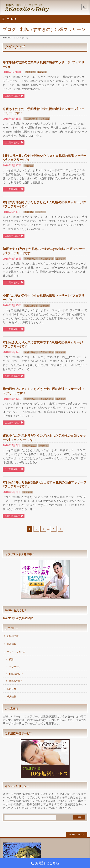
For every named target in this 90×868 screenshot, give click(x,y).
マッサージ (15, 667)
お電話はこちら (45, 864)
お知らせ (42, 72)
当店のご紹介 (31, 119)
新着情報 (30, 72)
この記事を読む (12, 96)
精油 (11, 659)
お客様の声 (13, 636)
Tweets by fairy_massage (18, 618)
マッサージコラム (16, 652)
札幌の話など (31, 259)
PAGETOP (78, 835)
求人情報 (12, 697)
